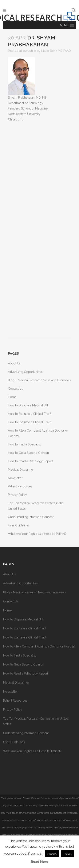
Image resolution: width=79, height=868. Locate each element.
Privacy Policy (17, 495)
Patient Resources (20, 486)
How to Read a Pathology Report (30, 461)
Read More (40, 862)
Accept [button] (52, 854)
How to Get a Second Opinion (28, 453)
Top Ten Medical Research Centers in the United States (36, 721)
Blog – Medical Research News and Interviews (39, 380)
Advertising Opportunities (25, 372)
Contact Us (15, 389)
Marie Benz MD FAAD (56, 51)
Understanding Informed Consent (31, 517)
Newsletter (15, 478)
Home (12, 397)
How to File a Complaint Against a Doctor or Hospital (39, 646)
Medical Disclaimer (21, 470)
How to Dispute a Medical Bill (28, 405)
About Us (14, 363)
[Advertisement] (40, 230)
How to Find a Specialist (24, 444)
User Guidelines (19, 525)
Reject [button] (68, 854)
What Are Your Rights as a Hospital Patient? (37, 534)
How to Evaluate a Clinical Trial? (29, 414)
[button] (64, 25)
